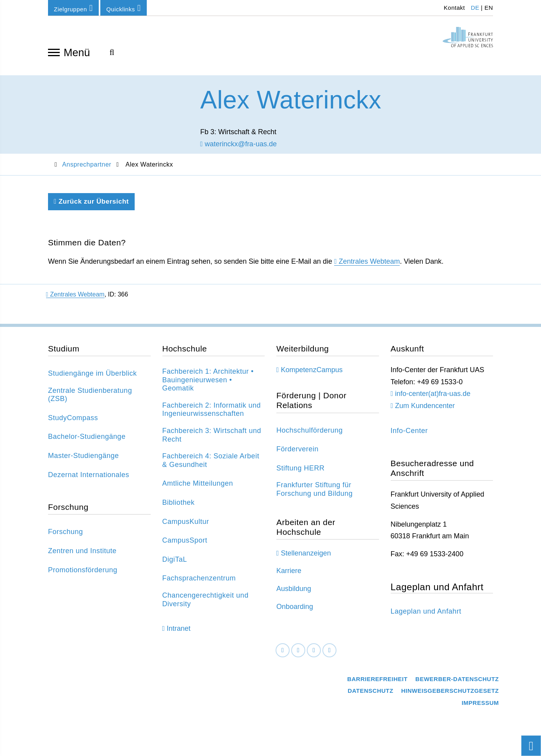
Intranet (179, 629)
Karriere (289, 572)
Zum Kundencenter (425, 407)
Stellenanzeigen (306, 554)
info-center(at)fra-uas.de (433, 395)
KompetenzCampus (312, 371)
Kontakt (453, 8)
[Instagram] (314, 651)
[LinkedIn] (298, 651)
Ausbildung (294, 590)
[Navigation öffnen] (54, 52)
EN (489, 8)
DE (475, 8)
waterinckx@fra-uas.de (238, 145)
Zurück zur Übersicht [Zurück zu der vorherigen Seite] (91, 203)
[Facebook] (283, 651)
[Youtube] (329, 651)
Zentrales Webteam (369, 263)
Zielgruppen (73, 8)
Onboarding (295, 607)
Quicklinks (123, 8)
